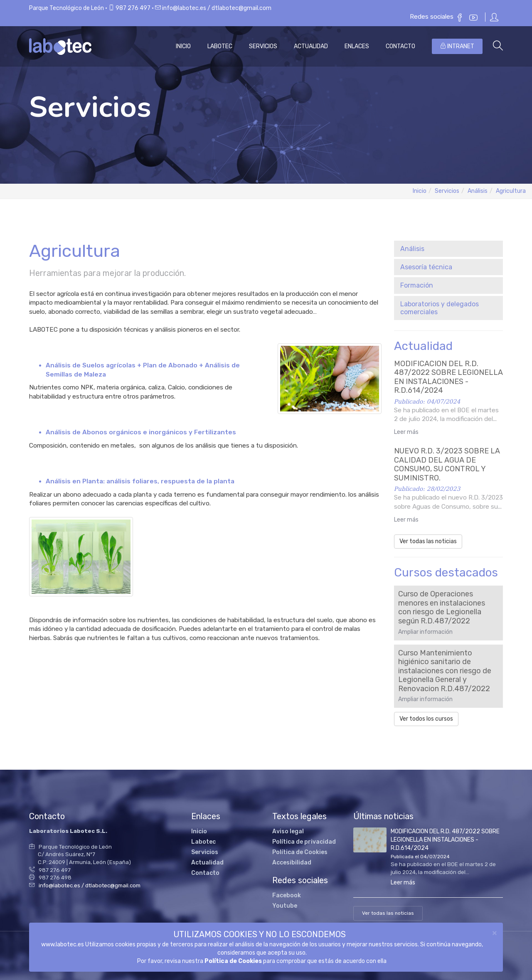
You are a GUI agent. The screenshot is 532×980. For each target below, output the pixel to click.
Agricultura (511, 191)
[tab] (449, 249)
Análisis (478, 191)
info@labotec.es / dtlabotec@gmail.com (217, 8)
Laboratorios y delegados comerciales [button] (440, 308)
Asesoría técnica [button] (426, 267)
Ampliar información (425, 632)
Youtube (285, 906)
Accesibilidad (292, 863)
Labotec (220, 46)
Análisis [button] (412, 249)
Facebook (287, 895)
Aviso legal (288, 831)
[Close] (495, 932)
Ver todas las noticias (428, 541)
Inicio (183, 46)
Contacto (400, 46)
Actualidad (311, 46)
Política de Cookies (233, 961)
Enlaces (357, 46)
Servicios (263, 46)
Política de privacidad (304, 842)
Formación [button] (417, 285)
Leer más (406, 432)
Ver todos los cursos (426, 719)
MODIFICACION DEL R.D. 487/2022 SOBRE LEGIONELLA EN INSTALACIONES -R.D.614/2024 (445, 840)
